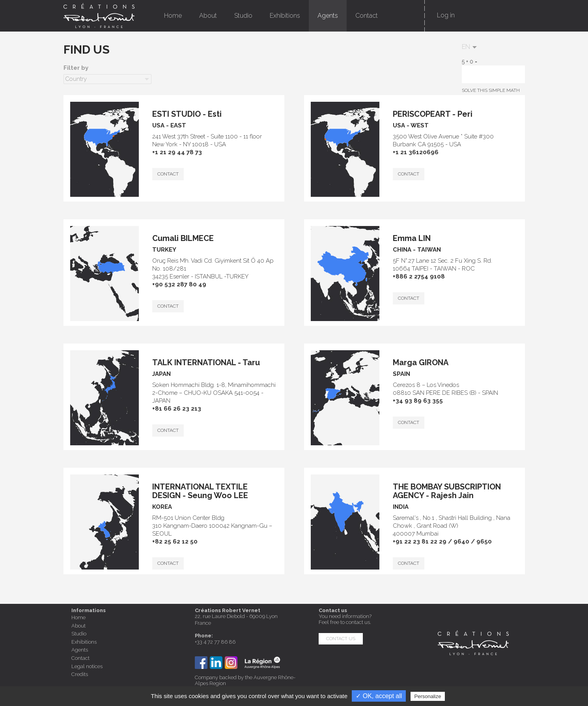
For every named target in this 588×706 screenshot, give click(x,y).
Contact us (341, 639)
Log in (446, 15)
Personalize (428, 696)
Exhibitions (285, 16)
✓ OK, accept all (379, 696)
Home (173, 16)
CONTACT (168, 174)
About (208, 16)
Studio (243, 16)
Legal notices (87, 666)
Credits (80, 674)
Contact (367, 16)
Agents (328, 16)
